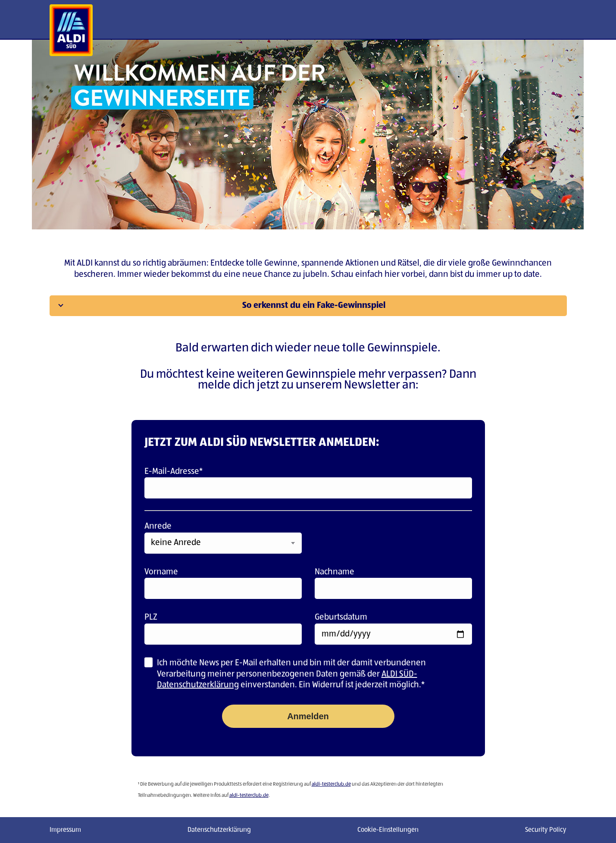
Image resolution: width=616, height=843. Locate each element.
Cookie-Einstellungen (388, 830)
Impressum (65, 830)
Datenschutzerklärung (219, 830)
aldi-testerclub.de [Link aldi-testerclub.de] (331, 784)
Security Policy (546, 830)
